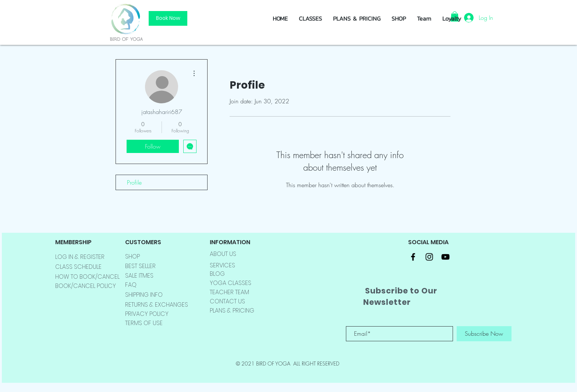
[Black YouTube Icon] (445, 257)
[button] (399, 18)
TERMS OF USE (144, 323)
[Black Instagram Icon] (429, 257)
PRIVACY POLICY (147, 314)
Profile (134, 182)
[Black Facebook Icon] (413, 257)
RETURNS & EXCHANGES (157, 305)
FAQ (131, 285)
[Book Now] (168, 18)
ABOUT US (223, 254)
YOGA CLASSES (231, 283)
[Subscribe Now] (484, 334)
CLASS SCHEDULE (78, 267)
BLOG (217, 274)
